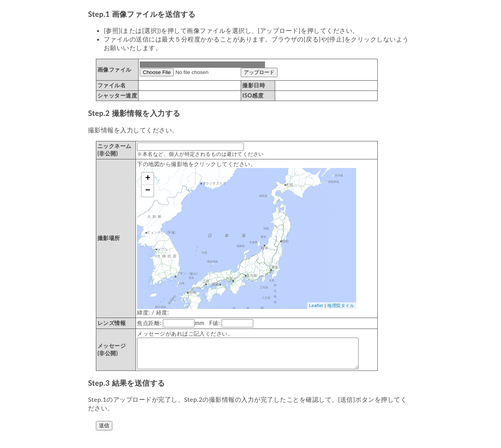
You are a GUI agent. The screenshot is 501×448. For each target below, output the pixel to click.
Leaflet (316, 305)
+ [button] (148, 179)
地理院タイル (341, 305)
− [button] (148, 191)
